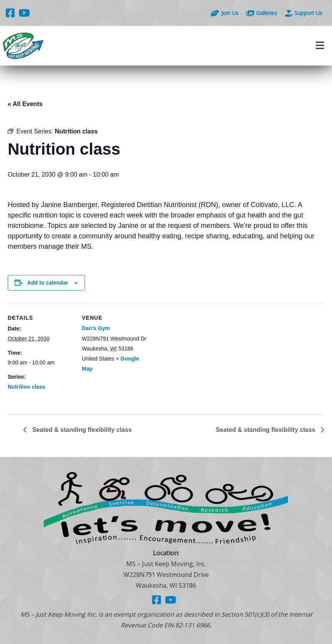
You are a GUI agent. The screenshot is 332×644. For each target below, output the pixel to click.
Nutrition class (26, 387)
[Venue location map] (197, 356)
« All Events (25, 104)
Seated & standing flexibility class (81, 430)
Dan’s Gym (96, 328)
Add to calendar (48, 283)
